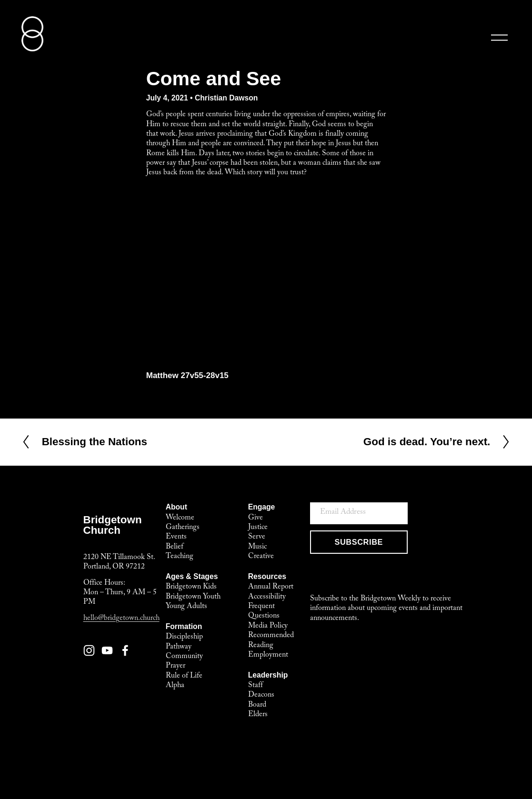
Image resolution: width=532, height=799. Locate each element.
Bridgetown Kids (191, 587)
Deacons (261, 695)
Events (176, 537)
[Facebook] (125, 650)
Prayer (176, 666)
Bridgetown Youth (193, 597)
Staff (256, 686)
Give (256, 518)
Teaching (180, 557)
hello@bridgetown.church (121, 619)
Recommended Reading (271, 641)
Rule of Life (184, 676)
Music (257, 547)
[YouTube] (107, 650)
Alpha (175, 686)
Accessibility (267, 597)
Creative (261, 557)
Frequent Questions (264, 612)
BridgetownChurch (113, 525)
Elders (258, 715)
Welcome (180, 518)
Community (184, 657)
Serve (257, 537)
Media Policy (268, 626)
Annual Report (271, 587)
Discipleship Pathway (184, 642)
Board (257, 705)
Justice (258, 528)
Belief (175, 547)
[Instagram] (89, 650)
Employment (268, 655)
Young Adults (186, 607)
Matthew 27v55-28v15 (187, 375)
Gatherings (183, 528)
